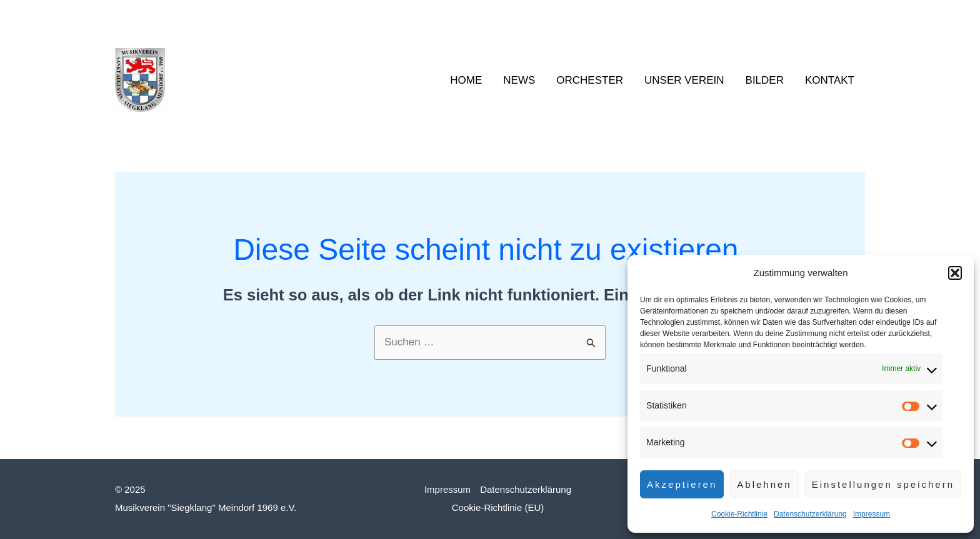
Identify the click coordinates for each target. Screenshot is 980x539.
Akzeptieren (682, 484)
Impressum (872, 514)
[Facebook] (822, 16)
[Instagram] (841, 16)
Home (466, 80)
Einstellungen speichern (883, 484)
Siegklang (224, 80)
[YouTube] (859, 16)
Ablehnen (764, 484)
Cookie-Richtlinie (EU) (498, 507)
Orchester (590, 80)
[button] (955, 273)
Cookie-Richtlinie (739, 514)
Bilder (765, 80)
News (519, 80)
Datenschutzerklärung (810, 514)
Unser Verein (684, 80)
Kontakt (830, 80)
